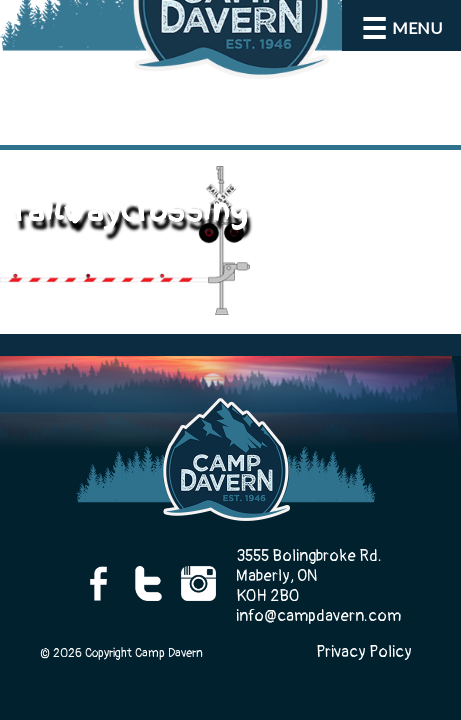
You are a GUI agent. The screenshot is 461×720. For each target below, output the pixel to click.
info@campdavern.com (318, 616)
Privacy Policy (364, 652)
